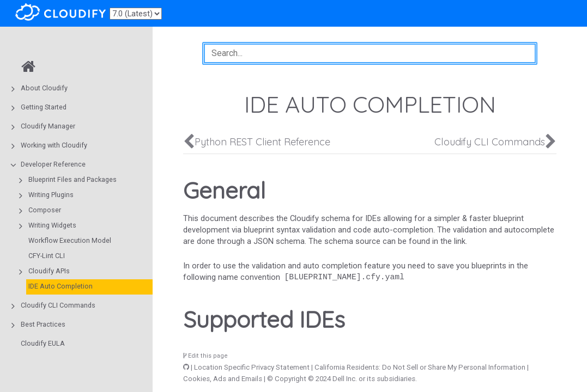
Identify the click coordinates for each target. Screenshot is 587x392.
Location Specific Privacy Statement (252, 367)
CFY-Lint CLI (47, 256)
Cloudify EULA (43, 343)
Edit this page (205, 356)
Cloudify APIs (49, 271)
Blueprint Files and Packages (72, 179)
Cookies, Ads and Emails (223, 379)
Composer (45, 210)
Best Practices (43, 324)
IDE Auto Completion (60, 286)
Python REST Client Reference (262, 142)
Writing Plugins (51, 195)
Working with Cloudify (54, 145)
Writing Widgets (52, 225)
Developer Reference (53, 164)
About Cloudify (44, 88)
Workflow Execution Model (70, 240)
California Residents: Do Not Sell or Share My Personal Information (420, 367)
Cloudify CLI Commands (58, 305)
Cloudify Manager (48, 126)
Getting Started (44, 107)
